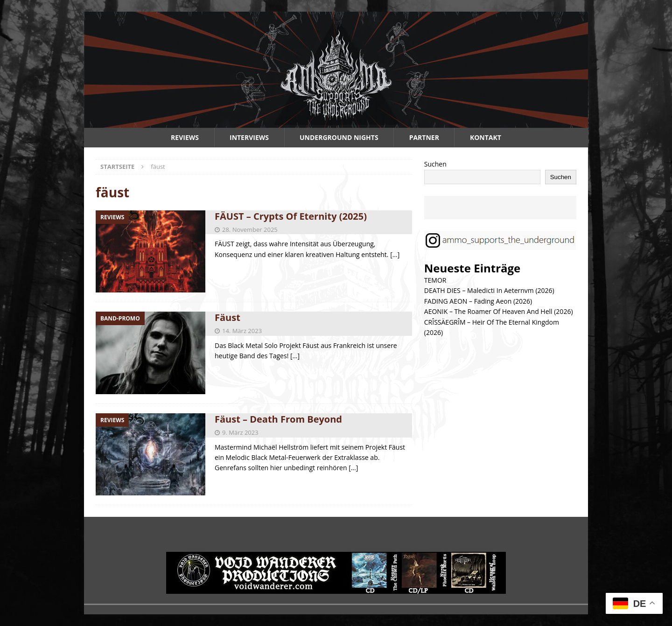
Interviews (249, 137)
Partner (424, 137)
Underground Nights (339, 137)
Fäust (227, 317)
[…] (395, 254)
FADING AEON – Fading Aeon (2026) (478, 301)
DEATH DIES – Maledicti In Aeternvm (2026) (489, 290)
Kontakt (486, 137)
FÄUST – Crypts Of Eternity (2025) (291, 216)
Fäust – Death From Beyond (278, 419)
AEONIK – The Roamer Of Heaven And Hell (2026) (499, 311)
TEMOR (435, 280)
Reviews (185, 137)
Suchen (435, 164)
